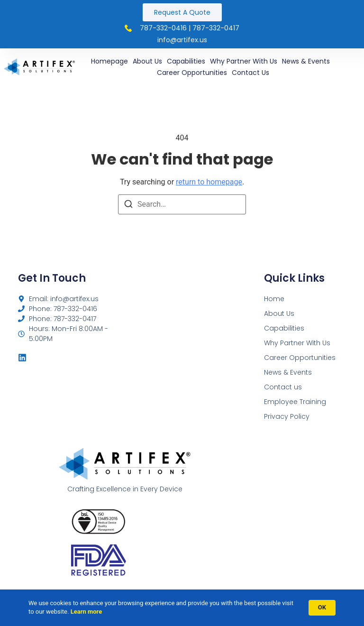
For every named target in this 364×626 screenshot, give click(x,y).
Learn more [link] (86, 612)
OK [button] (322, 607)
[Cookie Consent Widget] (182, 608)
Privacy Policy (287, 416)
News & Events (306, 61)
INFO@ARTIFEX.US (182, 40)
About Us (147, 61)
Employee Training (295, 402)
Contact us (250, 73)
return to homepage (209, 182)
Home (274, 299)
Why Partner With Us (244, 61)
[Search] (128, 206)
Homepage (109, 61)
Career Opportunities (192, 73)
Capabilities (186, 61)
